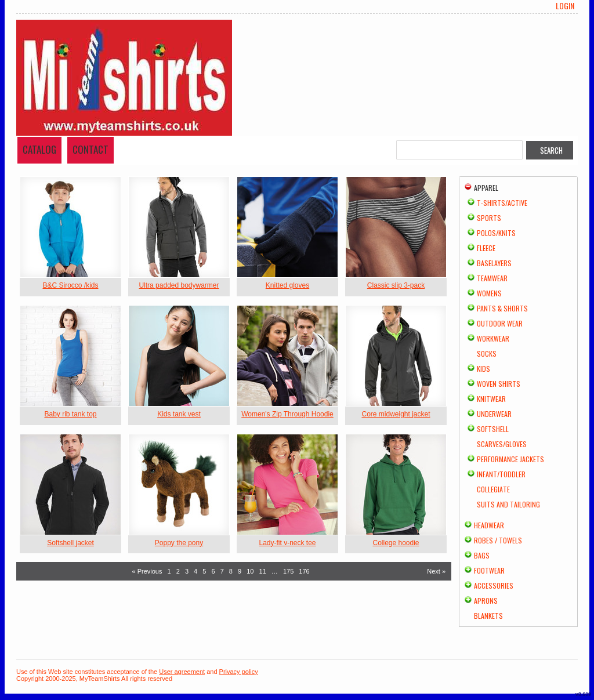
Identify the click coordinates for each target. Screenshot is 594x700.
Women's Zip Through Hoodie (287, 414)
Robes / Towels (498, 540)
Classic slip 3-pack (396, 285)
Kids (483, 369)
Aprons (486, 601)
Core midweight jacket (396, 414)
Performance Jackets (510, 459)
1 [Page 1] (169, 571)
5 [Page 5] (204, 571)
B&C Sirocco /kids (70, 285)
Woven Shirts (499, 384)
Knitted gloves (287, 285)
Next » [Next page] (436, 571)
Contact (90, 149)
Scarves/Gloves (502, 444)
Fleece (486, 248)
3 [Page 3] (187, 571)
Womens (489, 293)
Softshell (493, 429)
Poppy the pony (179, 543)
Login (565, 6)
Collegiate (493, 489)
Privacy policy (239, 672)
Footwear (489, 570)
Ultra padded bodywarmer (179, 285)
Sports (489, 218)
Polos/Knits (496, 233)
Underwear (494, 414)
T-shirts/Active (502, 203)
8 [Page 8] (231, 571)
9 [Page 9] (240, 571)
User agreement (182, 672)
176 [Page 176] (304, 571)
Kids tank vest (179, 414)
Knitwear (491, 399)
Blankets (488, 616)
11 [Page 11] (263, 571)
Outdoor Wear (500, 323)
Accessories (494, 585)
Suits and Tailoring (508, 504)
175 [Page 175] (288, 571)
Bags (482, 555)
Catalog (39, 149)
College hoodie (396, 543)
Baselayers (494, 263)
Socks (487, 353)
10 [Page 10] (250, 571)
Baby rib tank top (70, 414)
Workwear (493, 338)
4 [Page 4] (195, 571)
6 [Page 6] (213, 571)
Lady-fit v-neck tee (287, 543)
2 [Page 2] (178, 571)
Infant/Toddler (501, 474)
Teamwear (492, 278)
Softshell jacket (70, 543)
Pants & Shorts (502, 308)
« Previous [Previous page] (147, 571)
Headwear (489, 525)
